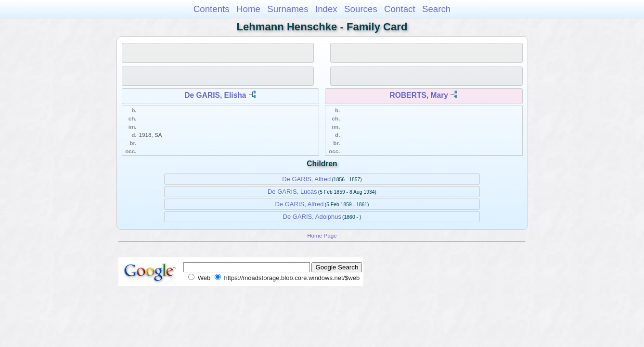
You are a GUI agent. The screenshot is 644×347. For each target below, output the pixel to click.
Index (326, 9)
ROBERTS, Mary (419, 95)
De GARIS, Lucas (292, 192)
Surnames (288, 9)
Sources (361, 9)
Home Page (322, 235)
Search (436, 9)
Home (248, 9)
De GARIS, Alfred (306, 179)
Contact (400, 9)
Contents (212, 9)
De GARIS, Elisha (215, 95)
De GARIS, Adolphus (312, 217)
